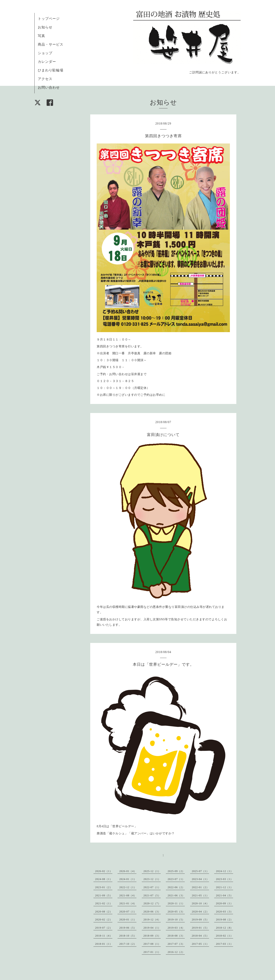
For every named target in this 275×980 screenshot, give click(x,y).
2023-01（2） (104, 887)
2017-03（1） (225, 944)
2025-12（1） (152, 871)
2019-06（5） (128, 928)
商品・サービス (51, 44)
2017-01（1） (152, 952)
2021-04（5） (225, 895)
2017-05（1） (200, 944)
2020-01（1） (128, 920)
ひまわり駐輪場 (51, 70)
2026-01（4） (128, 871)
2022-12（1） (128, 887)
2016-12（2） (176, 952)
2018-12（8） (225, 928)
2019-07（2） (104, 928)
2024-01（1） (128, 879)
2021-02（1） (104, 903)
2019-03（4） (176, 928)
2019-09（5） (200, 920)
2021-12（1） (225, 887)
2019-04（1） (152, 928)
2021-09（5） (104, 895)
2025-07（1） (200, 871)
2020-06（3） (152, 912)
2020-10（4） (200, 903)
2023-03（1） (225, 879)
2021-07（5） (152, 895)
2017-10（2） (128, 944)
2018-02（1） (225, 936)
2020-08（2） (104, 912)
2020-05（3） (176, 912)
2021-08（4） (128, 895)
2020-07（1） (128, 912)
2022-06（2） (176, 887)
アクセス (45, 79)
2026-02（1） (104, 871)
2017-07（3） (176, 944)
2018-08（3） (176, 936)
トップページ (49, 19)
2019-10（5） (176, 920)
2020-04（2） (200, 912)
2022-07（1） (152, 887)
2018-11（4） (104, 936)
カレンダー (47, 62)
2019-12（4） (152, 920)
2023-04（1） (200, 879)
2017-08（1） (152, 944)
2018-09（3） (152, 936)
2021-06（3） (176, 895)
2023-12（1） (152, 879)
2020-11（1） (176, 903)
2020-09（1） (225, 903)
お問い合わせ (49, 87)
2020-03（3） (225, 912)
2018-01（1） (104, 944)
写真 (41, 36)
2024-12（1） (225, 871)
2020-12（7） (152, 903)
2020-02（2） (104, 920)
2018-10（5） (128, 936)
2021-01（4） (128, 903)
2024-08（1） (104, 879)
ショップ (45, 53)
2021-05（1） (200, 895)
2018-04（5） (200, 936)
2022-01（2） (200, 887)
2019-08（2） (225, 920)
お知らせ (45, 27)
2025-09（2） (176, 871)
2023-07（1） (176, 879)
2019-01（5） (200, 928)
